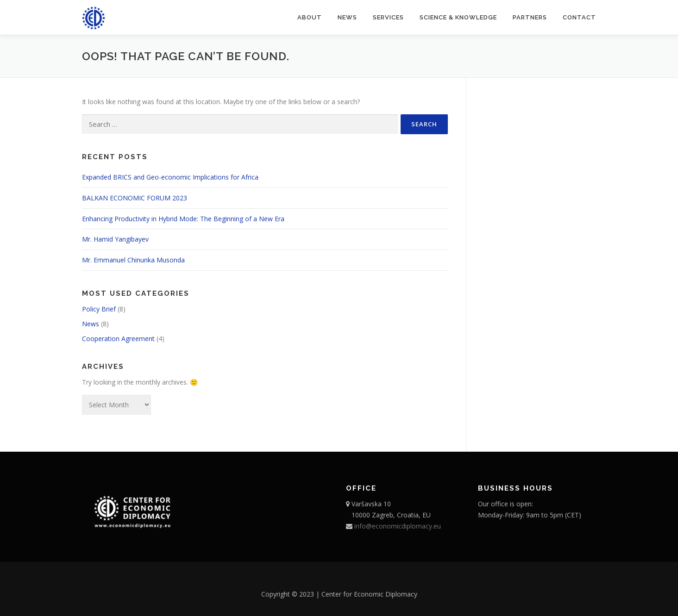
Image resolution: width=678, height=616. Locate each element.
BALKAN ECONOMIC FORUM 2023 (135, 198)
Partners (530, 17)
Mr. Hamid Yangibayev (115, 239)
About (310, 17)
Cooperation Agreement (118, 339)
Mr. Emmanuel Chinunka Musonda (133, 260)
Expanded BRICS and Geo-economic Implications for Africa (170, 177)
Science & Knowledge (458, 17)
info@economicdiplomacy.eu (397, 526)
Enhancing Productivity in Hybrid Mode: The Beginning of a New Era (183, 219)
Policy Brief (99, 309)
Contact (579, 17)
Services (388, 17)
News (347, 17)
